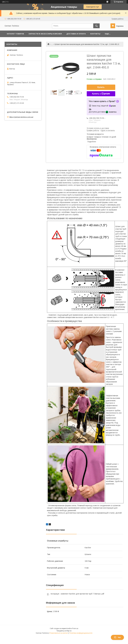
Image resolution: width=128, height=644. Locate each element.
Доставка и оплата (76, 34)
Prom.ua (75, 628)
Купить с (101, 94)
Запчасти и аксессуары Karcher (45, 34)
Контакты (95, 34)
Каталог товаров (15, 34)
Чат (117, 637)
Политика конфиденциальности (81, 633)
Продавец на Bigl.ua (64, 631)
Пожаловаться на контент (59, 633)
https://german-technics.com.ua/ (21, 117)
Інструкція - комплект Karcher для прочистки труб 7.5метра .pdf (77, 594)
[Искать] (96, 26)
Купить (101, 87)
